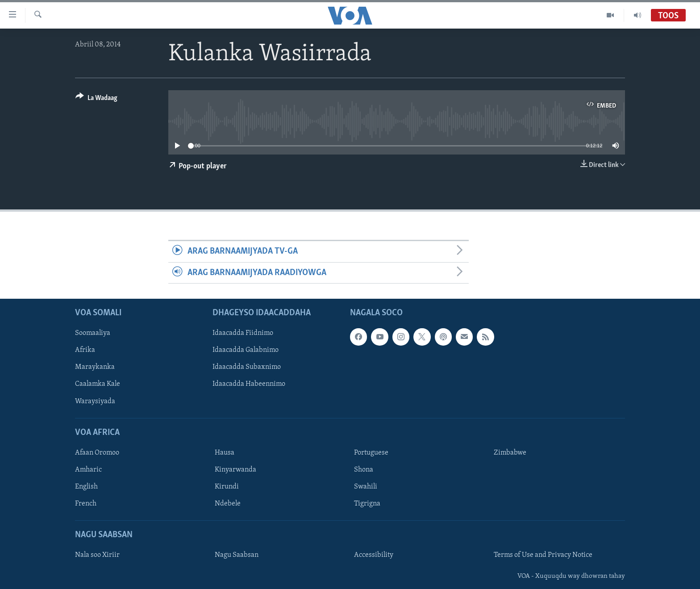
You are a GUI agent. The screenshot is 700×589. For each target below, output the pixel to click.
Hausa (225, 453)
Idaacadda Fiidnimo (243, 333)
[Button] (96, 99)
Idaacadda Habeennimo (249, 384)
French (86, 504)
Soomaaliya (93, 333)
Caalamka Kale (98, 384)
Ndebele (228, 504)
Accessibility (374, 555)
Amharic (88, 470)
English (86, 487)
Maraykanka (95, 367)
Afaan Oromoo (97, 453)
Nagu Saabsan (237, 555)
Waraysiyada (95, 401)
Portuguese (371, 453)
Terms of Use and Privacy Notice (543, 555)
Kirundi (227, 487)
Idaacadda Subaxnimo (247, 367)
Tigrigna (367, 504)
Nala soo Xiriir (97, 555)
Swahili (366, 487)
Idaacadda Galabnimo (246, 350)
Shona (364, 470)
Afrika (85, 350)
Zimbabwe (510, 453)
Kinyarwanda (235, 470)
